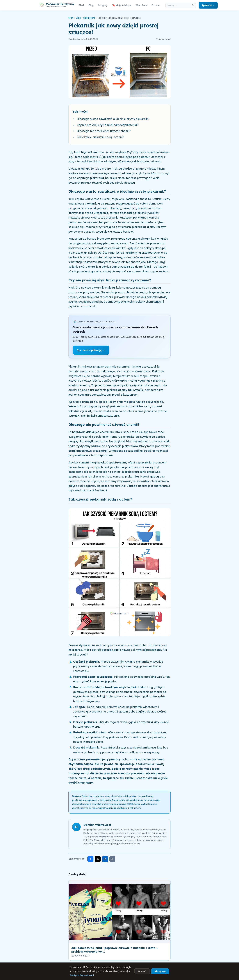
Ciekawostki (89, 18)
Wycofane (141, 5)
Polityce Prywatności (82, 975)
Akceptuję (160, 971)
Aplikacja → (208, 5)
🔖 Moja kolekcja (122, 5)
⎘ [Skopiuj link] (112, 859)
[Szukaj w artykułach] (178, 5)
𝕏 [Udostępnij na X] (98, 859)
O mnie (155, 5)
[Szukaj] (193, 5)
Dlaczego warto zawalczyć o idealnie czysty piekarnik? (113, 119)
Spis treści (80, 111)
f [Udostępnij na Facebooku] (90, 859)
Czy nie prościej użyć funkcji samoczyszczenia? (108, 125)
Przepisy (103, 5)
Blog (91, 5)
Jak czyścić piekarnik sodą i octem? (100, 137)
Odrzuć (142, 971)
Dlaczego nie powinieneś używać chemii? (104, 131)
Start (81, 5)
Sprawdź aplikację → (91, 350)
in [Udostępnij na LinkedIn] (105, 859)
